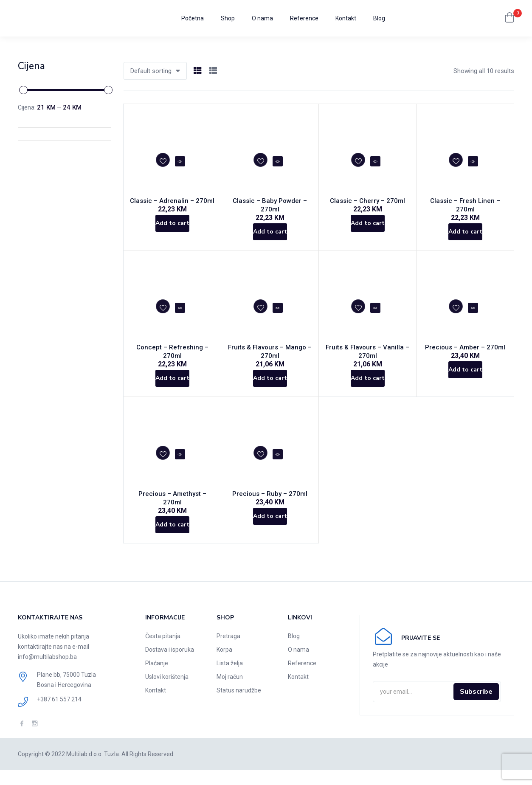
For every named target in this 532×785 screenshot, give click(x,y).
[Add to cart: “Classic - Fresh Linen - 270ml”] (465, 231)
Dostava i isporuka (170, 664)
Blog (379, 18)
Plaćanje (157, 678)
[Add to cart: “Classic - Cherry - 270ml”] (367, 231)
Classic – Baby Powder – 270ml (270, 204)
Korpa (224, 664)
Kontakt (346, 18)
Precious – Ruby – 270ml (270, 509)
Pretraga (228, 651)
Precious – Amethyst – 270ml (172, 509)
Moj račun (230, 692)
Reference (304, 18)
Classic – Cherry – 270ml (367, 204)
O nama (262, 18)
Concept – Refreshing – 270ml (172, 352)
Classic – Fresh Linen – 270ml (465, 204)
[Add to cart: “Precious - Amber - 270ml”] (465, 380)
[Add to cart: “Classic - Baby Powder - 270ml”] (270, 231)
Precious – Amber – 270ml (465, 352)
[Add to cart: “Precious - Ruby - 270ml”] (270, 537)
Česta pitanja (163, 651)
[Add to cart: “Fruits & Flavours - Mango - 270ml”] (270, 388)
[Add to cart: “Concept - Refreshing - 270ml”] (172, 380)
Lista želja (230, 678)
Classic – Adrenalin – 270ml (172, 204)
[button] (509, 18)
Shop (228, 18)
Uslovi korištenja (167, 692)
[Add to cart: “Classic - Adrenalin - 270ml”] (172, 231)
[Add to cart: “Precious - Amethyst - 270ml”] (172, 537)
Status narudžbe (239, 705)
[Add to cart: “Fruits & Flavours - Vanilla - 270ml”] (367, 388)
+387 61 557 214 (59, 714)
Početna (193, 18)
